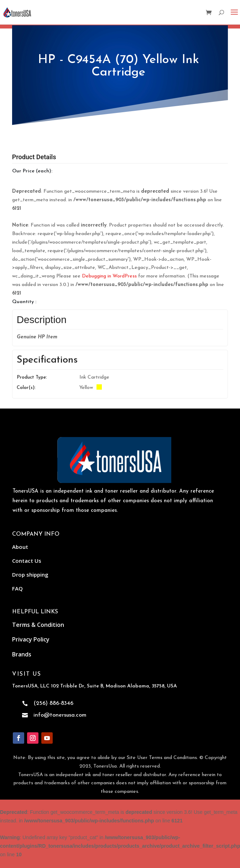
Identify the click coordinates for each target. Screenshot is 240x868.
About (20, 547)
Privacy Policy (31, 639)
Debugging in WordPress (109, 276)
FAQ (17, 588)
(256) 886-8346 (53, 703)
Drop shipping (30, 575)
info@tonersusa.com (60, 715)
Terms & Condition (38, 625)
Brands (22, 654)
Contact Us (27, 561)
